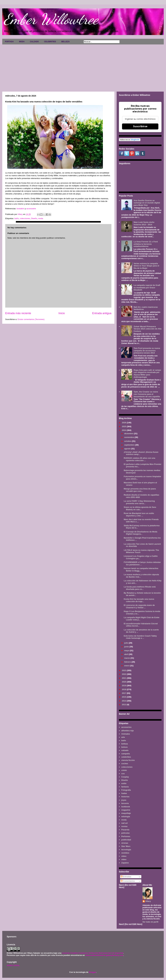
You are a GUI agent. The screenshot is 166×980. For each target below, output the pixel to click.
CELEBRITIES (50, 42)
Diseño (34, 218)
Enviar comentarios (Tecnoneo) (31, 319)
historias (125, 797)
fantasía (125, 787)
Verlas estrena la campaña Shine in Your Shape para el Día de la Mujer (146, 266)
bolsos (124, 747)
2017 (124, 693)
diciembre (129, 434)
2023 (124, 670)
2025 (124, 426)
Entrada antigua (102, 313)
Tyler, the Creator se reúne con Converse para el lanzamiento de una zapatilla (147, 394)
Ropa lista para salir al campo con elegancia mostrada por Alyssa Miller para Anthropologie (147, 374)
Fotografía (126, 790)
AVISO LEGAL (13, 965)
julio (127, 643)
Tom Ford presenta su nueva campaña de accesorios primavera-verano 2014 (147, 351)
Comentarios (128, 881)
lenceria (125, 803)
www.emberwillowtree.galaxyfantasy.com (104, 955)
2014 (124, 701)
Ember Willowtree (51, 19)
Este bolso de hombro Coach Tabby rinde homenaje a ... (140, 637)
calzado (125, 750)
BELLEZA (65, 42)
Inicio (62, 313)
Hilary (148, 901)
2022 (124, 674)
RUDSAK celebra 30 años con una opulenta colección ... (139, 459)
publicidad (126, 840)
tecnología (126, 850)
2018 (124, 689)
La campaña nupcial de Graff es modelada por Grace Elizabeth (147, 288)
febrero (128, 662)
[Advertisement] (83, 67)
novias (124, 826)
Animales (126, 734)
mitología (126, 816)
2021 (124, 678)
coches (125, 764)
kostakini (20, 209)
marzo (127, 658)
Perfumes (126, 836)
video (124, 856)
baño (17, 218)
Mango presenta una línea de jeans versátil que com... (140, 490)
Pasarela (125, 830)
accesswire (31, 209)
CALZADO (34, 42)
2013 (124, 705)
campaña (125, 754)
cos (123, 774)
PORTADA (9, 42)
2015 (124, 697)
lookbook (126, 807)
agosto (128, 449)
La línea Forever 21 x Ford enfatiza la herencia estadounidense (146, 244)
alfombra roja (127, 731)
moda (41, 218)
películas (125, 833)
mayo (127, 651)
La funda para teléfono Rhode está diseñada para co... (140, 588)
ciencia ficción (128, 760)
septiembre (130, 445)
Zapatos (125, 863)
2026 (124, 423)
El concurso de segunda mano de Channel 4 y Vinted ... (139, 606)
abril (127, 654)
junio (127, 647)
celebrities (126, 757)
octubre (128, 441)
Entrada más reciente (18, 313)
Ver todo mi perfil (150, 922)
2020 (124, 682)
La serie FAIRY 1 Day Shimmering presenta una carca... (139, 502)
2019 (124, 686)
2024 (124, 430)
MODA (22, 42)
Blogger (92, 972)
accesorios (126, 727)
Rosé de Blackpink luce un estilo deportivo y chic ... (139, 514)
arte (123, 737)
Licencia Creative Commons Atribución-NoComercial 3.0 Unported (93, 953)
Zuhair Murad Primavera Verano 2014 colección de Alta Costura (147, 329)
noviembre (129, 437)
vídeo (124, 859)
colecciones (25, 218)
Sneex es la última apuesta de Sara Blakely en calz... (140, 508)
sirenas (125, 843)
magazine (126, 810)
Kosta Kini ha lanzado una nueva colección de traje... (139, 600)
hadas (124, 793)
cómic (124, 770)
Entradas (126, 877)
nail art (124, 823)
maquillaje (126, 813)
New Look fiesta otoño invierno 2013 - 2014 (144, 223)
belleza (124, 744)
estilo (124, 783)
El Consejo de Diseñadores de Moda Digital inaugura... (140, 533)
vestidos (125, 853)
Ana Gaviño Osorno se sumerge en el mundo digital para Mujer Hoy (147, 203)
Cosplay (125, 777)
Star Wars (126, 846)
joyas (124, 800)
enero (127, 666)
